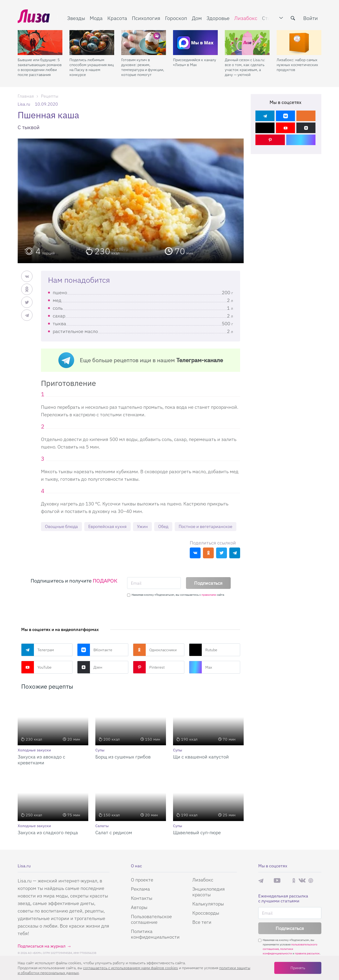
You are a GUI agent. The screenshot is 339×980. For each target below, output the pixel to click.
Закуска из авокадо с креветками (41, 760)
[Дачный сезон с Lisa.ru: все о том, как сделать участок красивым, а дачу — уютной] (247, 43)
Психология (146, 18)
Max (201, 667)
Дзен (90, 667)
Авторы (139, 907)
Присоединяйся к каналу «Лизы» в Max (195, 62)
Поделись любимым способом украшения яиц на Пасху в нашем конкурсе (92, 67)
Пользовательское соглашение (151, 919)
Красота (117, 18)
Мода (96, 18)
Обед (163, 526)
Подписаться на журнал (42, 946)
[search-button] (293, 18)
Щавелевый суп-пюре (197, 832)
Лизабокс (246, 18)
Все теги (202, 922)
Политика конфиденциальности (155, 934)
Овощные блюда (61, 526)
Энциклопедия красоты (209, 892)
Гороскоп (176, 18)
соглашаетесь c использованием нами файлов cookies (131, 968)
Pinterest (149, 667)
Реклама (140, 889)
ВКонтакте (95, 650)
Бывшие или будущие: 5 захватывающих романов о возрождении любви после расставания (40, 67)
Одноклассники (155, 650)
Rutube (203, 650)
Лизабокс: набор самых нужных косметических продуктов (297, 65)
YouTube (36, 667)
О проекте (142, 880)
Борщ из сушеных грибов (123, 757)
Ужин (142, 526)
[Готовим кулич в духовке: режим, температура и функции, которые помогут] (144, 43)
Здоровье (218, 18)
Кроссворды (206, 913)
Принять (298, 968)
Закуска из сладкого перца (48, 832)
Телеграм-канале (200, 360)
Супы (100, 750)
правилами (209, 595)
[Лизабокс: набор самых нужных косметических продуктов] (299, 43)
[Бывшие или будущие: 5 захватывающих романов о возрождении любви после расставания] (40, 43)
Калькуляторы (208, 904)
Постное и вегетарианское (206, 526)
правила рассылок (307, 953)
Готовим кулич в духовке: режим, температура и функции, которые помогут (143, 67)
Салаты (102, 826)
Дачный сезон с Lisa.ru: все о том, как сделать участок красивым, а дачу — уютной (245, 67)
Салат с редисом (114, 832)
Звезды (76, 18)
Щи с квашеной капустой (201, 757)
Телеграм (38, 650)
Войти (311, 18)
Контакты (142, 898)
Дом (197, 18)
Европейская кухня (107, 526)
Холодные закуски (34, 750)
